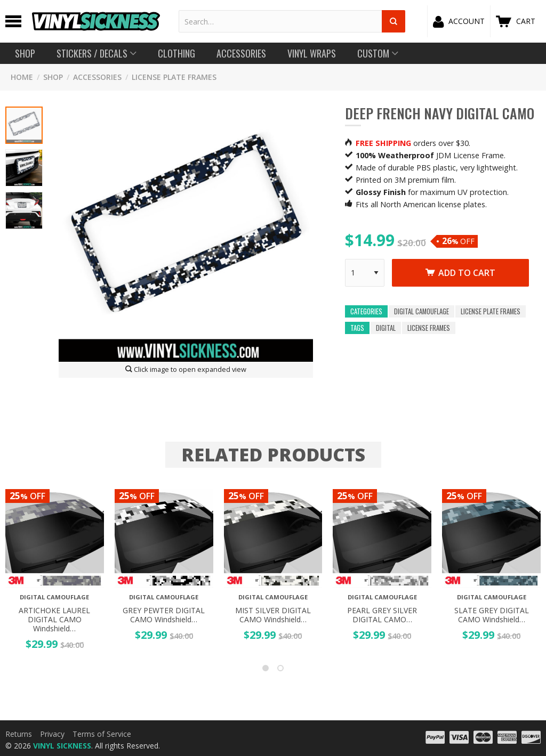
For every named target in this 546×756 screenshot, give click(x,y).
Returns (19, 734)
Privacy (52, 734)
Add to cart (460, 273)
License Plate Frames (174, 77)
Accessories (97, 77)
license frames (429, 328)
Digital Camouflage (421, 311)
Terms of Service (102, 734)
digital (386, 328)
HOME (22, 77)
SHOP (53, 77)
